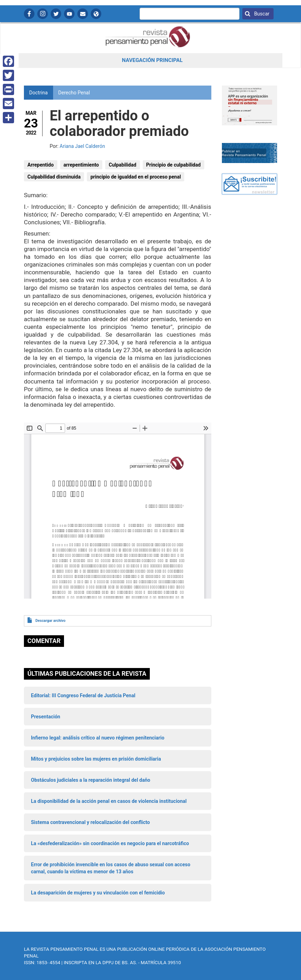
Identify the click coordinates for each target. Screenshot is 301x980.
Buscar (261, 14)
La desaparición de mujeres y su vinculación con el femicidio (98, 893)
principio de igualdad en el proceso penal (136, 177)
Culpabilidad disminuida (54, 177)
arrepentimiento (81, 165)
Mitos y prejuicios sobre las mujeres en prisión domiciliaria (96, 759)
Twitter (56, 14)
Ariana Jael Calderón (82, 146)
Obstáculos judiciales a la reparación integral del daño (91, 780)
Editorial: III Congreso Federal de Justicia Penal (83, 695)
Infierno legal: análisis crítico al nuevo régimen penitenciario (98, 738)
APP (96, 14)
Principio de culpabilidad (174, 165)
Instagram (43, 14)
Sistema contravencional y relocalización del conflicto (90, 822)
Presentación (46, 717)
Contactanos (83, 14)
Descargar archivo (50, 621)
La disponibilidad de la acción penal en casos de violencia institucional (109, 801)
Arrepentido (41, 165)
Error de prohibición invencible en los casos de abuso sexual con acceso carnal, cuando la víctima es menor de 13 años (111, 868)
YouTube (69, 14)
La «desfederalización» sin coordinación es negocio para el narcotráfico (110, 843)
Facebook (29, 14)
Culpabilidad (122, 165)
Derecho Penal (74, 93)
